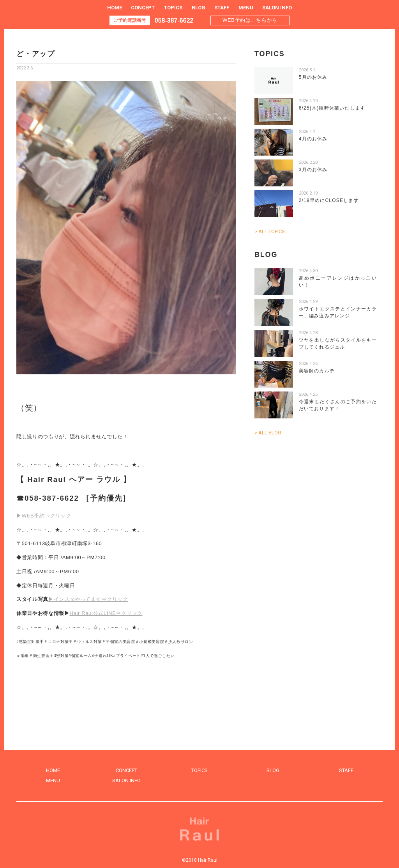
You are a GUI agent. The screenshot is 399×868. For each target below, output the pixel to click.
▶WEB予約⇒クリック (44, 516)
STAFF (222, 8)
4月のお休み (313, 139)
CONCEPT (143, 8)
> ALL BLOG (268, 433)
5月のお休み (313, 77)
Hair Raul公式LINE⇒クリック (106, 613)
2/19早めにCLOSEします (329, 200)
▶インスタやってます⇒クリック (88, 599)
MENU (246, 8)
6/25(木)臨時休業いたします (332, 108)
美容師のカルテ (317, 371)
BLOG (199, 8)
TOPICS (173, 8)
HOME (115, 8)
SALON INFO (277, 8)
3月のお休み (313, 170)
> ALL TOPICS (270, 231)
